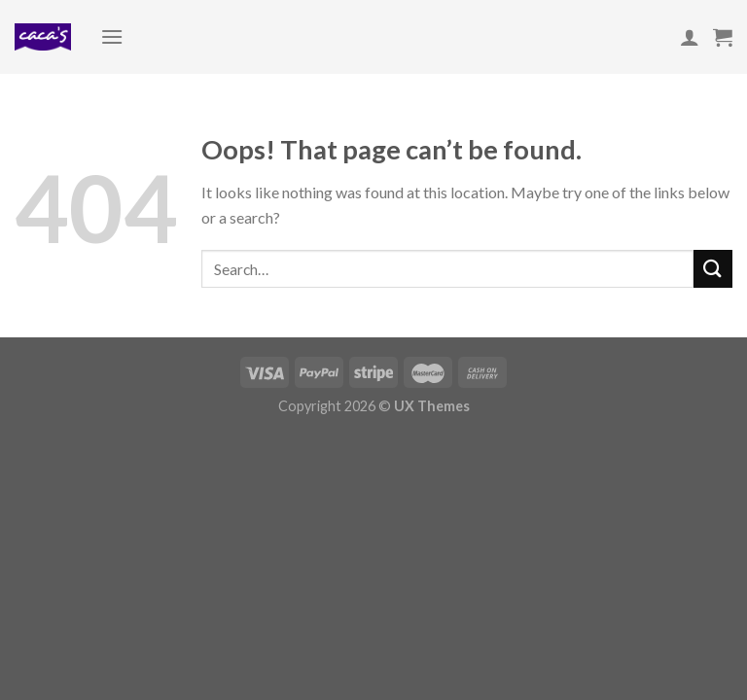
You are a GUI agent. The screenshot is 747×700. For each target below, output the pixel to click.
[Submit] (713, 269)
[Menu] (112, 36)
